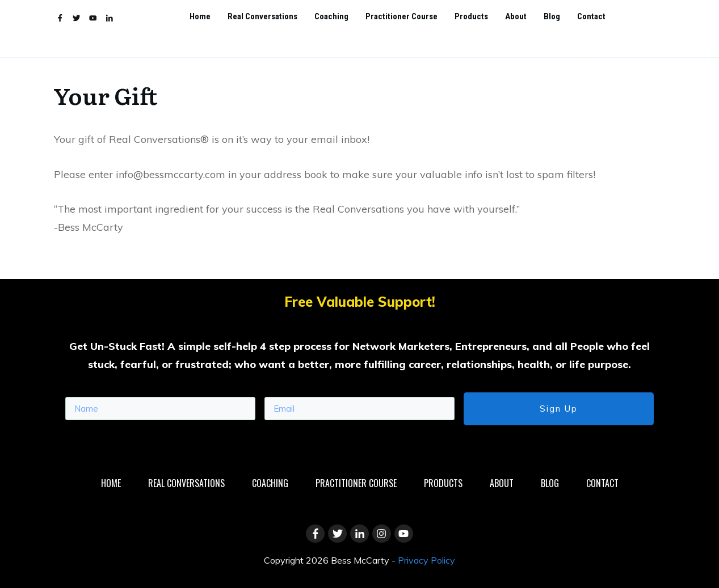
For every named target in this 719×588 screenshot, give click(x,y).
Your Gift (105, 95)
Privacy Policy (426, 560)
